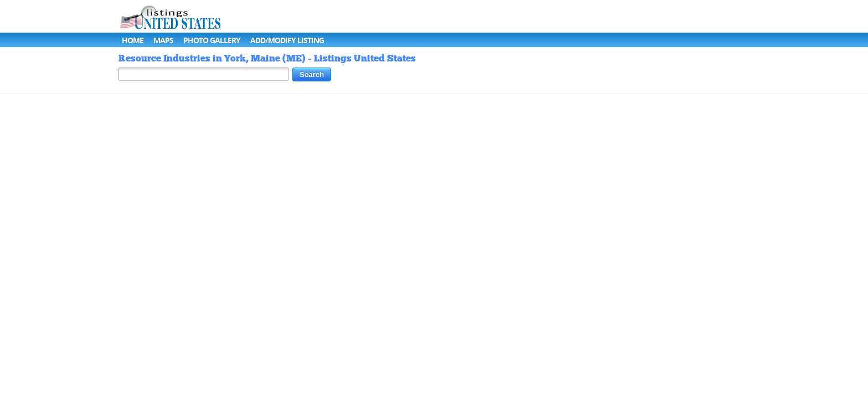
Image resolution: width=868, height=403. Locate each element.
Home (133, 40)
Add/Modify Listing (287, 40)
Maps (163, 40)
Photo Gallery (212, 40)
